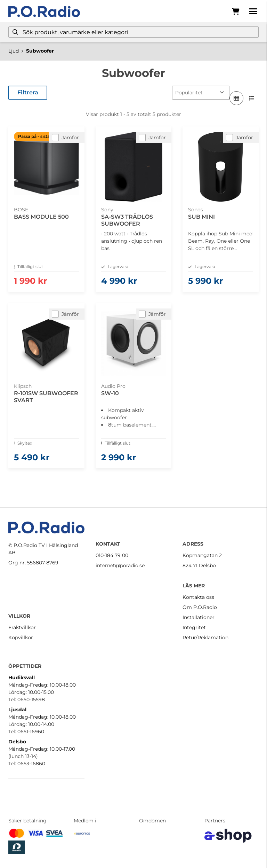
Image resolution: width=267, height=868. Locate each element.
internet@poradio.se (120, 565)
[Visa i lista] (252, 98)
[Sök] (133, 32)
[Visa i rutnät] (236, 98)
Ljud (14, 51)
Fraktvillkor (22, 627)
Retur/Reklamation (205, 638)
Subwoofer (40, 51)
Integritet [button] (194, 627)
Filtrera (28, 92)
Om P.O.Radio (200, 607)
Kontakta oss (198, 597)
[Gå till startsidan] (44, 11)
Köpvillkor (21, 638)
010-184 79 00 (112, 555)
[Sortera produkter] (201, 93)
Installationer (199, 617)
